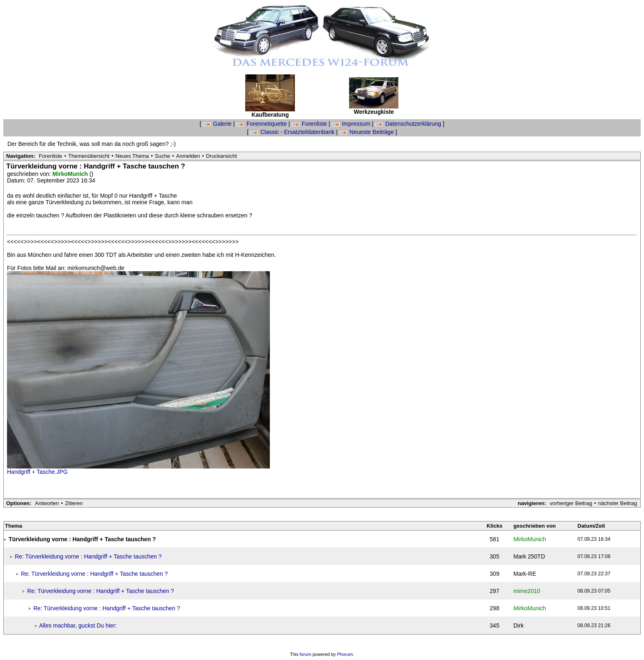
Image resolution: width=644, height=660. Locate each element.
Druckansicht (222, 156)
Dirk (519, 625)
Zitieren (74, 503)
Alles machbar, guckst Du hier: (78, 625)
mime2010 (527, 591)
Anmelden (188, 156)
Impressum (352, 124)
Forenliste (310, 124)
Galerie (218, 124)
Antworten (47, 503)
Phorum (345, 654)
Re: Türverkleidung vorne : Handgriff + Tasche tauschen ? (88, 556)
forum (306, 654)
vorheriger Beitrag (571, 503)
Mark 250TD (529, 556)
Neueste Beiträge (367, 132)
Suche (162, 156)
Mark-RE (525, 574)
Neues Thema (132, 156)
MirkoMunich (71, 174)
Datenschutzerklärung (409, 124)
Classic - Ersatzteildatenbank (293, 132)
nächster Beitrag (618, 503)
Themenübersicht (89, 156)
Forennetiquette (262, 124)
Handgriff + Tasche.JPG (37, 472)
